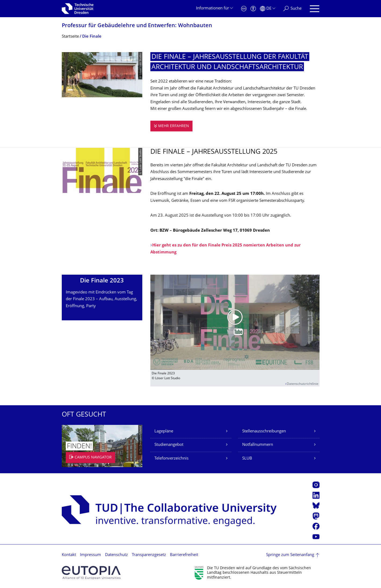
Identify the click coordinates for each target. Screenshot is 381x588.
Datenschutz (116, 555)
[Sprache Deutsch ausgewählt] (268, 9)
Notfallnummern (258, 445)
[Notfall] (244, 9)
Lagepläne (164, 431)
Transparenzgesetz (149, 555)
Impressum (90, 555)
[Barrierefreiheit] (253, 9)
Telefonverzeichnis (171, 459)
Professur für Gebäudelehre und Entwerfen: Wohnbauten (137, 26)
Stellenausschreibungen (264, 431)
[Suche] (292, 9)
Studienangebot (169, 445)
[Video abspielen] (235, 322)
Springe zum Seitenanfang (290, 555)
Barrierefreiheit (184, 555)
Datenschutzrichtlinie (303, 384)
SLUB (247, 459)
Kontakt (69, 555)
